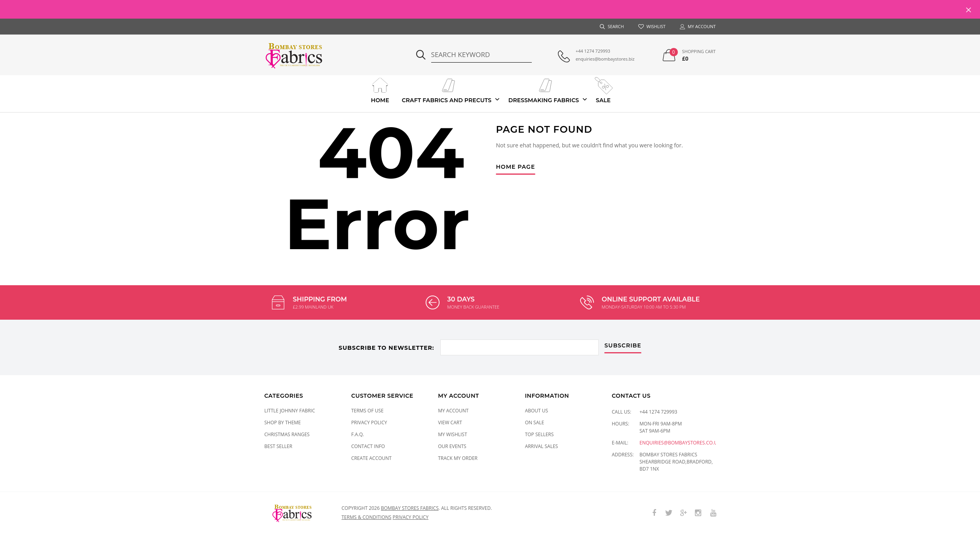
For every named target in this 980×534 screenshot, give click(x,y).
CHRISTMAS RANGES (287, 434)
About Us (537, 411)
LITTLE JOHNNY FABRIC (290, 411)
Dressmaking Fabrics (544, 90)
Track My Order (458, 458)
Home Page (516, 167)
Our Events (452, 446)
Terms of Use (367, 411)
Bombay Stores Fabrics (410, 508)
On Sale (535, 422)
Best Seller (279, 446)
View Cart (450, 422)
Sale (603, 90)
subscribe (623, 346)
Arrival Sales (542, 446)
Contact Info (368, 446)
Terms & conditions (367, 517)
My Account (453, 411)
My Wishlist (452, 434)
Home (380, 90)
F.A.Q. (358, 434)
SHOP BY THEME (283, 422)
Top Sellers (539, 434)
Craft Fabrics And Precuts (447, 90)
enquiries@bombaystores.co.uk (680, 443)
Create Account (371, 458)
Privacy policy (411, 517)
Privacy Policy (369, 422)
